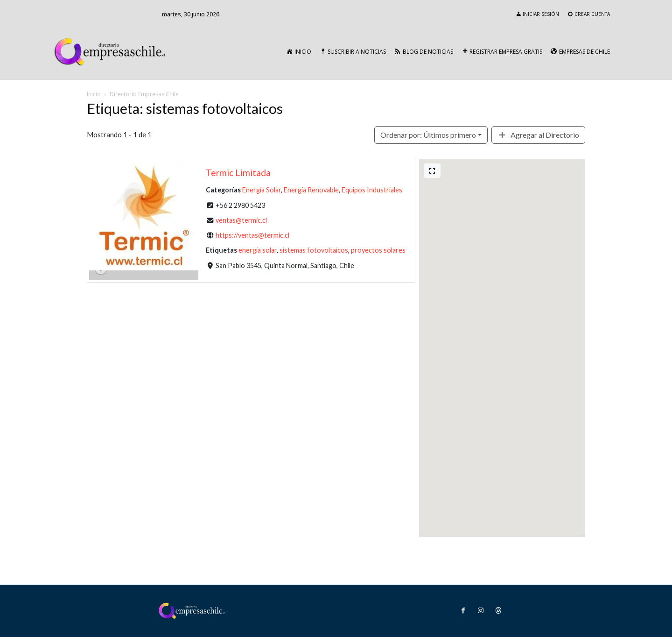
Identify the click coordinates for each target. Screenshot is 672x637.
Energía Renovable (311, 190)
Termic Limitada (238, 173)
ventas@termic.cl (241, 220)
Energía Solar (262, 190)
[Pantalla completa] (432, 171)
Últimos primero (428, 135)
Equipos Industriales (372, 190)
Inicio (94, 94)
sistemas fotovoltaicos (314, 250)
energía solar (258, 250)
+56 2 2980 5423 (240, 205)
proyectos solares (378, 250)
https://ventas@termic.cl (252, 235)
